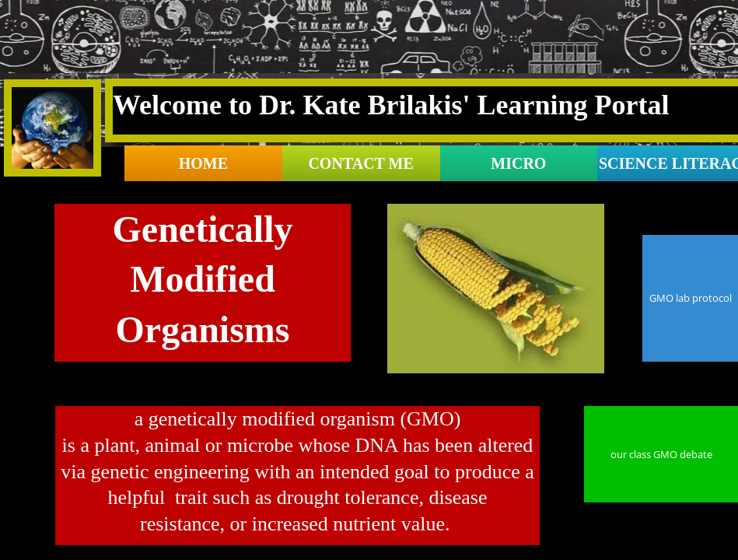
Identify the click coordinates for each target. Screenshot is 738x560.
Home (203, 163)
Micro (518, 163)
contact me (360, 163)
